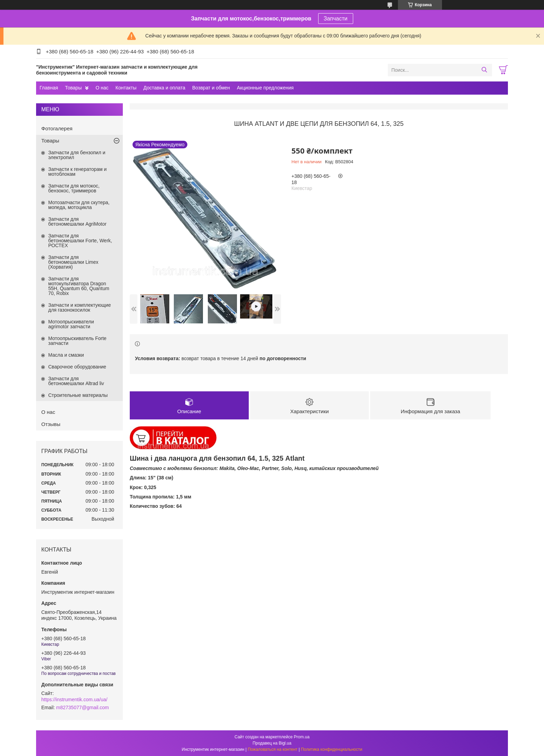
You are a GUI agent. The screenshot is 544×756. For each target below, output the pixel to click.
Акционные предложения (265, 88)
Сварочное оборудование (77, 367)
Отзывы (51, 424)
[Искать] (484, 70)
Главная (49, 88)
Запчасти (336, 19)
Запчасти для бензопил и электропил (77, 155)
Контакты (126, 88)
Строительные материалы (78, 395)
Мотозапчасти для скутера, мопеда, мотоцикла (79, 205)
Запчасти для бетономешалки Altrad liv (76, 381)
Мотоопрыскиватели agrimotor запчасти (71, 324)
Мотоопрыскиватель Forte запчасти (77, 341)
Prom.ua (302, 737)
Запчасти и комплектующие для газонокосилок (79, 307)
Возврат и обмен (211, 88)
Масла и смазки (66, 355)
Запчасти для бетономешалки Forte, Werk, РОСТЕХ (80, 241)
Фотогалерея (57, 128)
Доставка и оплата (164, 88)
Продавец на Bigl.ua (272, 743)
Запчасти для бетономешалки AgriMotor (77, 221)
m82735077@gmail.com (83, 707)
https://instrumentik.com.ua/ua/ (74, 699)
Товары (73, 88)
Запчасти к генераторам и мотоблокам (77, 172)
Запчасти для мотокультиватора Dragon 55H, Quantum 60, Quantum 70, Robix (79, 286)
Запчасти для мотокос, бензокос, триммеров (74, 188)
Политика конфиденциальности (331, 749)
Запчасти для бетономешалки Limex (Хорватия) (73, 262)
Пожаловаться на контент (273, 749)
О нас (102, 88)
